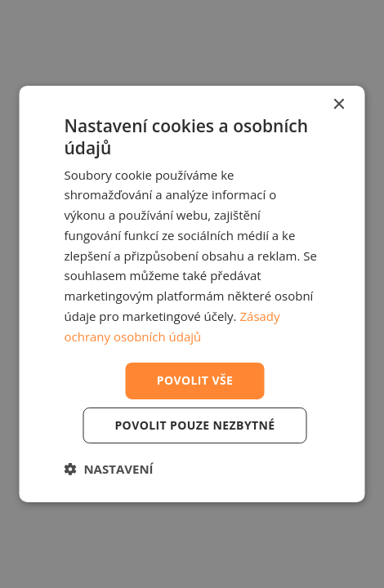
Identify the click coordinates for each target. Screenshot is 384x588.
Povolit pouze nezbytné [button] (194, 425)
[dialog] (192, 294)
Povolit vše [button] (195, 380)
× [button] (339, 105)
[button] (109, 469)
